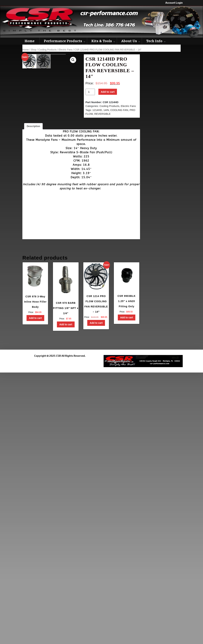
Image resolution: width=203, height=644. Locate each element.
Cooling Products (47, 50)
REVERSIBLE (102, 114)
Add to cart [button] (35, 318)
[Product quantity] (90, 92)
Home (30, 41)
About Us (129, 41)
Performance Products (63, 41)
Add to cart (108, 92)
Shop (33, 50)
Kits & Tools (102, 41)
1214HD (97, 110)
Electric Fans (66, 50)
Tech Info (154, 41)
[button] (73, 60)
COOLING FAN (119, 110)
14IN (106, 110)
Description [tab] (33, 126)
